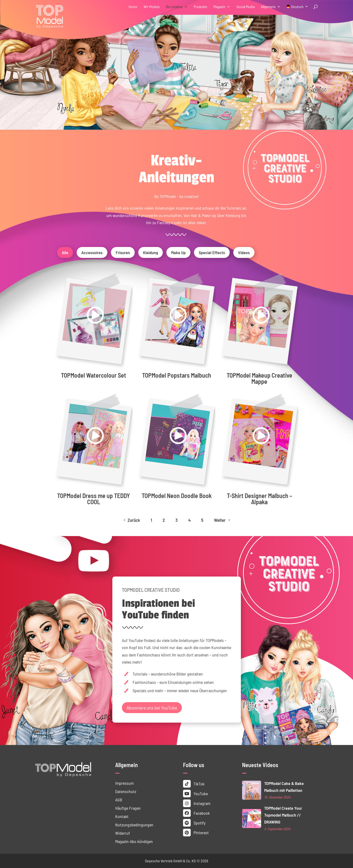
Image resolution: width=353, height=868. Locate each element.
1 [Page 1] (151, 520)
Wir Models (152, 7)
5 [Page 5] (202, 520)
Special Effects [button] (212, 252)
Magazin (219, 7)
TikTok (194, 784)
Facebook (196, 813)
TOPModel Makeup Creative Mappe (259, 378)
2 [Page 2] (164, 520)
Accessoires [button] (92, 252)
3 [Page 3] (176, 520)
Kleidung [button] (151, 252)
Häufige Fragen (128, 808)
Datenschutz (126, 791)
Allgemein (268, 7)
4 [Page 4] (189, 520)
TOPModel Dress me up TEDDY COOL (94, 499)
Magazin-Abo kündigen (134, 841)
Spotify (194, 823)
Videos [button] (244, 252)
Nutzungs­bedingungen (134, 825)
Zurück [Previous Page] (131, 520)
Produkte (201, 7)
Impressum (124, 783)
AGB (119, 800)
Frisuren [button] (123, 252)
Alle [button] (65, 252)
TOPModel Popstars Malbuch (177, 375)
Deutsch (297, 7)
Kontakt (122, 816)
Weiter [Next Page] (223, 520)
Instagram (197, 803)
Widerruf (123, 833)
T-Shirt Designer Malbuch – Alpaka (259, 499)
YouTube (195, 794)
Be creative (174, 7)
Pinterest (196, 833)
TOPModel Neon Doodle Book (177, 496)
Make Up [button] (178, 252)
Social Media (246, 7)
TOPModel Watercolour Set (94, 375)
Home (133, 7)
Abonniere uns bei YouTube (152, 708)
